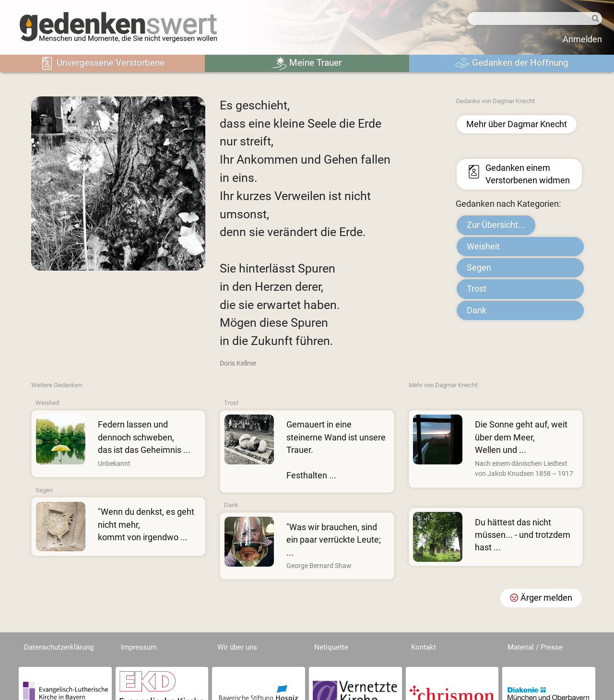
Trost (477, 289)
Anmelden (582, 39)
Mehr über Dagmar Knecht (517, 124)
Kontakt (424, 647)
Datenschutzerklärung (59, 647)
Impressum (139, 647)
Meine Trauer (307, 63)
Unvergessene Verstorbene (102, 63)
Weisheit (483, 247)
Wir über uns (237, 647)
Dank (477, 310)
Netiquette (331, 647)
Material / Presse (535, 647)
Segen (479, 268)
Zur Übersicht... (496, 225)
